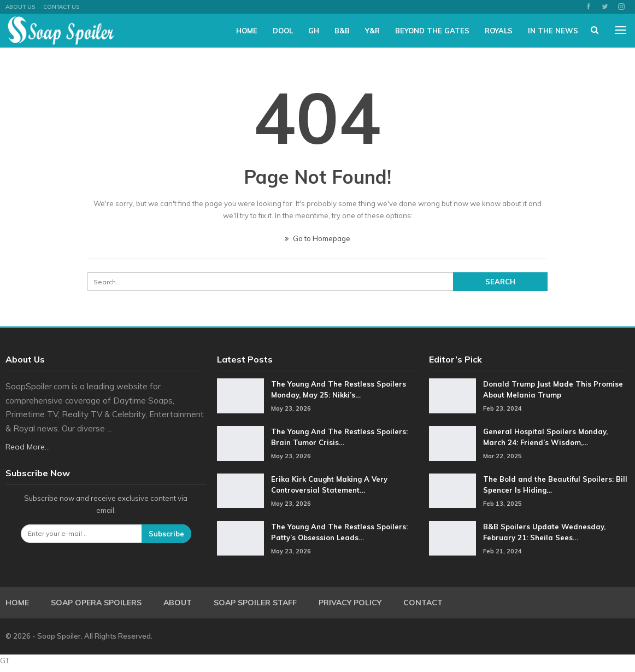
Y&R (372, 31)
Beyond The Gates (432, 31)
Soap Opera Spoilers (96, 603)
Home (247, 31)
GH (314, 31)
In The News (553, 31)
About (178, 603)
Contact (423, 603)
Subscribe (166, 534)
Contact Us (61, 7)
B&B (342, 31)
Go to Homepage (317, 238)
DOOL (283, 31)
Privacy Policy (350, 603)
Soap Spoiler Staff (255, 603)
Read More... (28, 447)
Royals (499, 31)
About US (20, 7)
